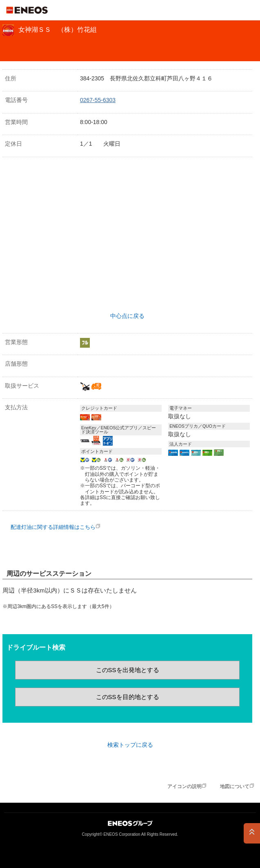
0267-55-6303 (98, 100)
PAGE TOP (252, 833)
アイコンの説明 (184, 786)
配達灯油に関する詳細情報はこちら (53, 527)
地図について (235, 786)
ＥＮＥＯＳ (27, 10)
